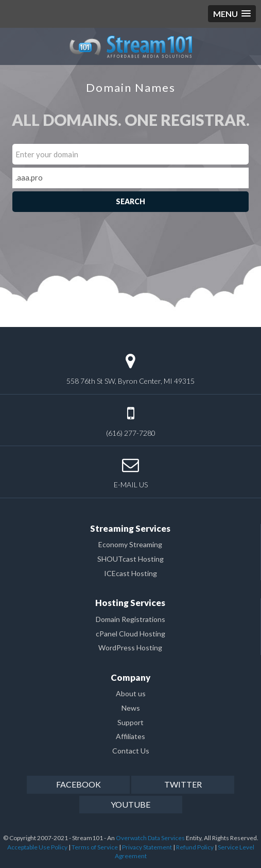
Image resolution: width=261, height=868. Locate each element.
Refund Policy (195, 847)
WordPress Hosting (130, 648)
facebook (79, 784)
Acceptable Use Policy (37, 847)
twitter (183, 784)
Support (130, 722)
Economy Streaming (130, 544)
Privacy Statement (147, 847)
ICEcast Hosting (130, 573)
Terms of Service (95, 847)
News (131, 708)
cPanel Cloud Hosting (130, 634)
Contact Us (131, 751)
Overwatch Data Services (150, 838)
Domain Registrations (130, 619)
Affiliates (130, 736)
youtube (130, 804)
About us (131, 693)
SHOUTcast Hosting (130, 559)
